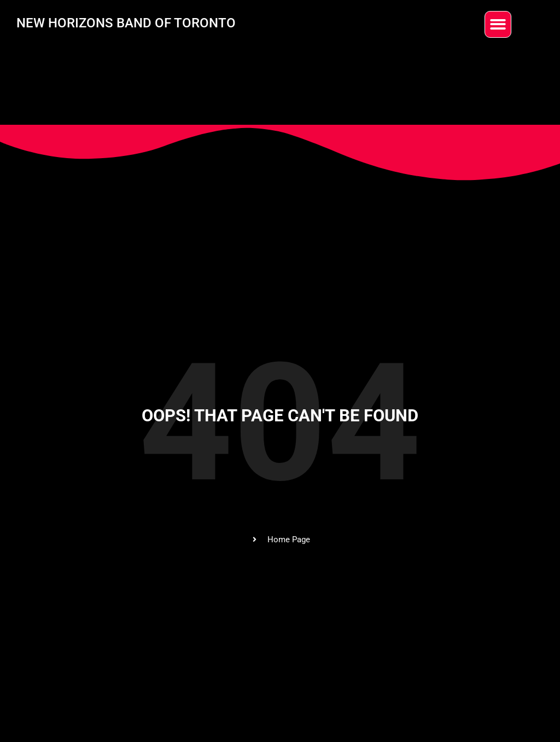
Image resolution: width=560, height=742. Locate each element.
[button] (498, 24)
